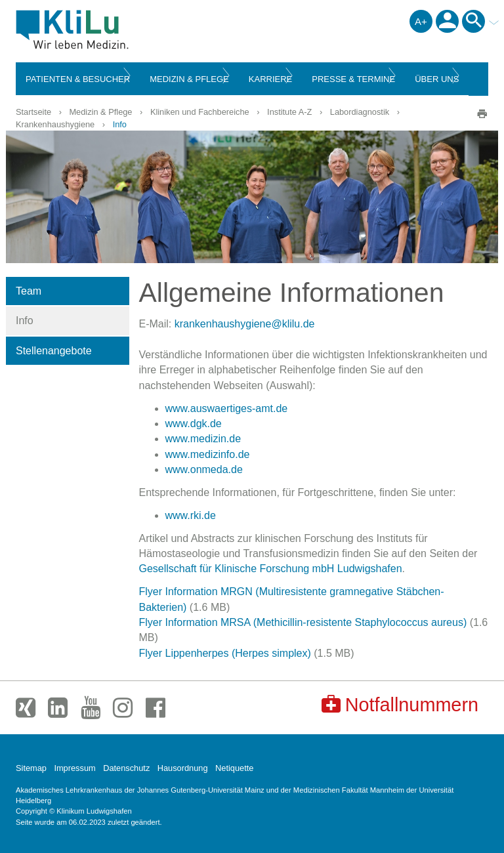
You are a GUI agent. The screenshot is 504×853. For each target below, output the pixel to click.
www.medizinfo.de (208, 454)
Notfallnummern (400, 704)
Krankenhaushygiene (55, 124)
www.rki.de (191, 515)
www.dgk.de (194, 424)
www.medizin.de (203, 439)
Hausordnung (183, 768)
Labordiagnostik (360, 112)
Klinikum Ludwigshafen (102, 30)
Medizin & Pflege (100, 112)
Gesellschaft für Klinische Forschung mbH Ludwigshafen (271, 569)
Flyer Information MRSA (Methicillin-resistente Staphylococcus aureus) (303, 622)
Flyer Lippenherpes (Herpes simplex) (225, 653)
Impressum (74, 768)
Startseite (33, 112)
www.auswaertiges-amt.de (227, 408)
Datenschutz (126, 768)
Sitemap (31, 768)
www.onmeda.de (204, 469)
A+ (421, 21)
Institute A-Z (289, 112)
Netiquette (234, 768)
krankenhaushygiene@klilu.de (245, 324)
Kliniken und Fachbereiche (200, 112)
